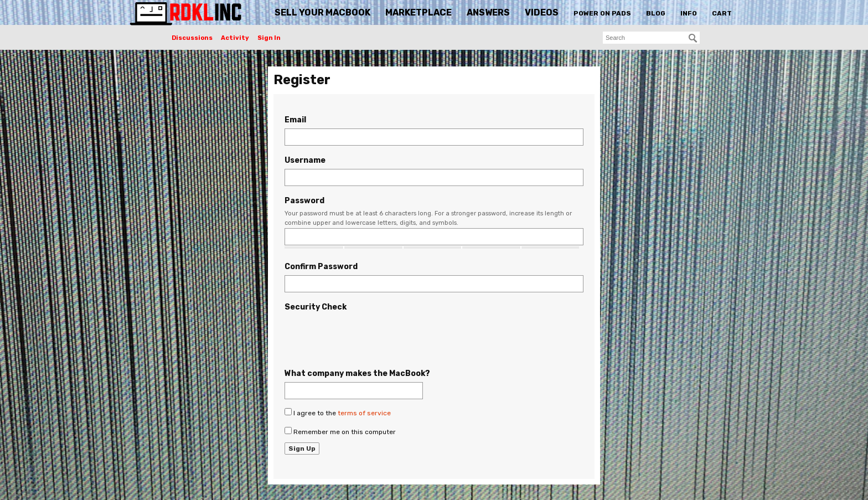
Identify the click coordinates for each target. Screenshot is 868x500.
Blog (656, 13)
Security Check (316, 307)
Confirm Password (321, 267)
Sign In (269, 38)
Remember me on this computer (340, 431)
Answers (488, 12)
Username (305, 160)
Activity (235, 38)
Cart (722, 13)
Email (295, 120)
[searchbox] (651, 38)
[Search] (693, 38)
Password (304, 201)
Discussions (192, 38)
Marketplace (418, 12)
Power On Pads (602, 13)
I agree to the (338, 413)
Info (689, 13)
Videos (542, 12)
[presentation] (369, 337)
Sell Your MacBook (322, 12)
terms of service (364, 413)
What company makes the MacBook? (357, 373)
